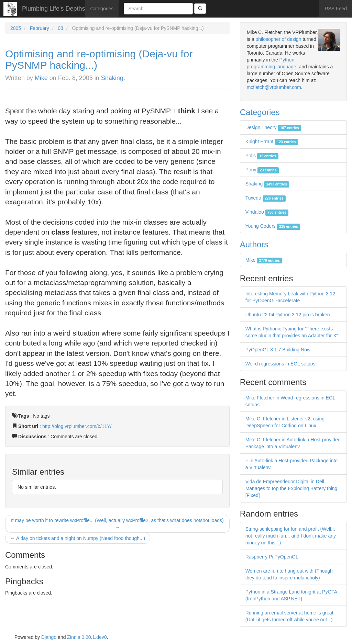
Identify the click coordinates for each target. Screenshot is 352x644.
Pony (262, 170)
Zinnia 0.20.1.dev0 (87, 637)
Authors (254, 244)
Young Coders (273, 226)
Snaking (112, 78)
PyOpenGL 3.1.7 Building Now (278, 350)
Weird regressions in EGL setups (280, 364)
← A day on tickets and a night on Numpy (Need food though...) (78, 538)
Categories (102, 9)
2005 (16, 28)
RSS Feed (336, 9)
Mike (41, 78)
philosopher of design (278, 39)
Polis (262, 156)
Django (49, 637)
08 (60, 28)
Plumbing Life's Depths (54, 9)
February (40, 28)
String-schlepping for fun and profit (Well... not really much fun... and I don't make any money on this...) (291, 536)
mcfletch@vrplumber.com (274, 87)
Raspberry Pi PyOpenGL (272, 557)
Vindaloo (267, 212)
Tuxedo (266, 198)
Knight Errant (272, 142)
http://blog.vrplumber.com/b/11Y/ (77, 426)
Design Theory (273, 127)
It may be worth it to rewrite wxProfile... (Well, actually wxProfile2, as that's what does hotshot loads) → (117, 524)
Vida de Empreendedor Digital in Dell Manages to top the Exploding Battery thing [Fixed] (291, 488)
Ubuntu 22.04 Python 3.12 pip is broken (288, 315)
